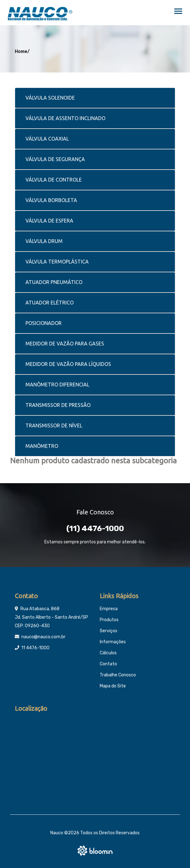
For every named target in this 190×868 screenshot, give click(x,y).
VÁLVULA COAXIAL (47, 139)
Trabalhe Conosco (118, 675)
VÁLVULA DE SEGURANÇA (55, 159)
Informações (113, 642)
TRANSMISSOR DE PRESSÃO (58, 405)
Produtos (109, 620)
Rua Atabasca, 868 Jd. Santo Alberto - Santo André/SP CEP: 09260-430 (51, 617)
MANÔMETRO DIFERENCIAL (57, 385)
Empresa (109, 609)
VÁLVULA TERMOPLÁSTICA (57, 262)
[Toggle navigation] (178, 12)
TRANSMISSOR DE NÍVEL (54, 425)
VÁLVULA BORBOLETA (51, 200)
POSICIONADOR (44, 323)
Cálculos (108, 653)
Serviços (109, 631)
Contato (108, 664)
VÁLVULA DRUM (44, 241)
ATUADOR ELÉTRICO (50, 303)
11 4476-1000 (35, 648)
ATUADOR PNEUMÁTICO (54, 282)
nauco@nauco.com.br (43, 637)
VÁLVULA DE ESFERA (49, 221)
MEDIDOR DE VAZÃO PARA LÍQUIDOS (68, 364)
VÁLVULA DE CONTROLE (54, 180)
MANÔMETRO (42, 446)
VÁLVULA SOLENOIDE (50, 98)
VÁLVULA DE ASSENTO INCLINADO (65, 118)
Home (21, 52)
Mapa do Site (113, 686)
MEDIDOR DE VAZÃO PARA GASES (65, 344)
